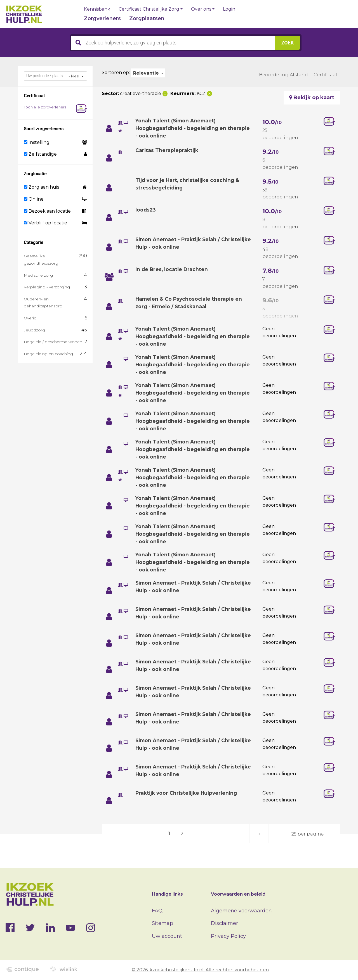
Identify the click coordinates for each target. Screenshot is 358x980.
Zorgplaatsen (147, 18)
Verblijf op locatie (45, 223)
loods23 (146, 210)
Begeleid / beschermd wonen (53, 342)
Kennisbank (97, 9)
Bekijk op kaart (312, 98)
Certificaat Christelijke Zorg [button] (149, 9)
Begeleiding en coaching (48, 354)
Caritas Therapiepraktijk (168, 150)
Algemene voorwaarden (241, 911)
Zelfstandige (40, 154)
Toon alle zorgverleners (45, 107)
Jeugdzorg (34, 330)
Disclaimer (224, 923)
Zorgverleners (102, 18)
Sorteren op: (116, 73)
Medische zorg (38, 275)
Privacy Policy (228, 936)
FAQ (157, 911)
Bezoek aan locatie (47, 211)
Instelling (37, 142)
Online (34, 199)
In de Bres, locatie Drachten (172, 269)
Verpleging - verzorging (47, 287)
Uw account (167, 936)
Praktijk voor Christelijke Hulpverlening (188, 793)
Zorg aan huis (41, 187)
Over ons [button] (201, 9)
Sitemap (162, 923)
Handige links (167, 894)
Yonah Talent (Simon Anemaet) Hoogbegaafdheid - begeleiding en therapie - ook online (182, 128)
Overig (30, 318)
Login (229, 9)
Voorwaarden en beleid (238, 894)
